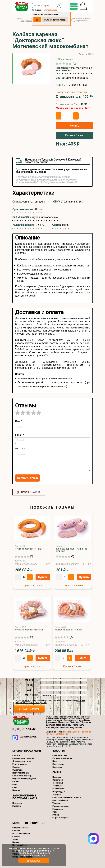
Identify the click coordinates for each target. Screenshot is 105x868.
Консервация (58, 764)
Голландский (58, 789)
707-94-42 (24, 729)
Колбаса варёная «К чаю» (29, 549)
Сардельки (17, 770)
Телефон (29, 685)
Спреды (16, 831)
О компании (52, 722)
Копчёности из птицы (22, 776)
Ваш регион (31, 695)
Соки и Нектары (60, 755)
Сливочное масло (21, 828)
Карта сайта (78, 725)
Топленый (57, 786)
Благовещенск (50, 10)
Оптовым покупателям (71, 728)
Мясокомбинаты (64, 725)
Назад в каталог (32, 492)
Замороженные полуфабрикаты (25, 797)
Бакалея (59, 751)
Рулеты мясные (20, 764)
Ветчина (16, 781)
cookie (45, 851)
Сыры (57, 772)
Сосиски (16, 767)
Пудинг (16, 842)
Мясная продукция (27, 751)
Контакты (86, 722)
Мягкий (56, 815)
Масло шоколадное (21, 833)
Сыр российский (60, 800)
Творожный (58, 783)
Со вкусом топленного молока (66, 797)
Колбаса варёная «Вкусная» (30, 630)
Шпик (15, 784)
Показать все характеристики (72, 92)
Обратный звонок (28, 737)
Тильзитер (57, 803)
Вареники (17, 806)
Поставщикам (53, 728)
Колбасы (16, 755)
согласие (26, 701)
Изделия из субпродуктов (24, 779)
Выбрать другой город (55, 20)
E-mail (28, 690)
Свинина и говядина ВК (23, 758)
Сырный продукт (60, 818)
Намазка (16, 790)
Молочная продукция (29, 823)
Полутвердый (59, 791)
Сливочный (58, 780)
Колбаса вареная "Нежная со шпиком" (72, 550)
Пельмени (17, 803)
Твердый (57, 794)
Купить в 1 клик (74, 135)
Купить (74, 126)
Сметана (16, 836)
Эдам (55, 812)
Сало (15, 787)
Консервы (57, 767)
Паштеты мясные (21, 773)
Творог (16, 839)
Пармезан (57, 777)
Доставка (50, 725)
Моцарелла (57, 809)
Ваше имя (30, 680)
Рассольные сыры (61, 806)
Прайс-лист (75, 722)
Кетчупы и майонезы (62, 758)
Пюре (55, 761)
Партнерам (63, 722)
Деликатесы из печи (22, 761)
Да (37, 20)
